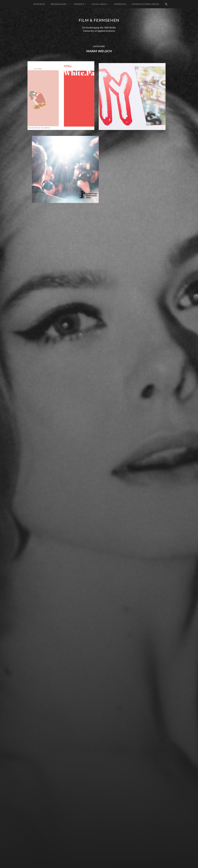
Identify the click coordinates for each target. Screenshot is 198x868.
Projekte (79, 4)
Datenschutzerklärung (146, 4)
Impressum (120, 4)
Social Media (99, 4)
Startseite (39, 4)
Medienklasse (58, 4)
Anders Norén (105, 856)
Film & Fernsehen (99, 20)
